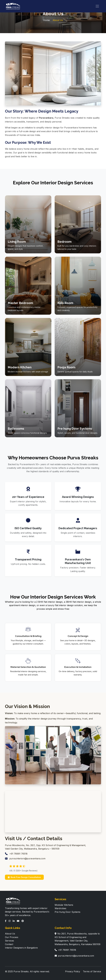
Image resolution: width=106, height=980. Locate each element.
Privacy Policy (73, 971)
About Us (10, 934)
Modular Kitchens (64, 905)
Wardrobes (60, 908)
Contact (9, 944)
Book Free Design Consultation (24, 877)
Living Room (17, 242)
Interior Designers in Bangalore (21, 948)
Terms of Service (92, 971)
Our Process (12, 937)
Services (9, 941)
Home (47, 20)
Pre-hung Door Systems (67, 912)
